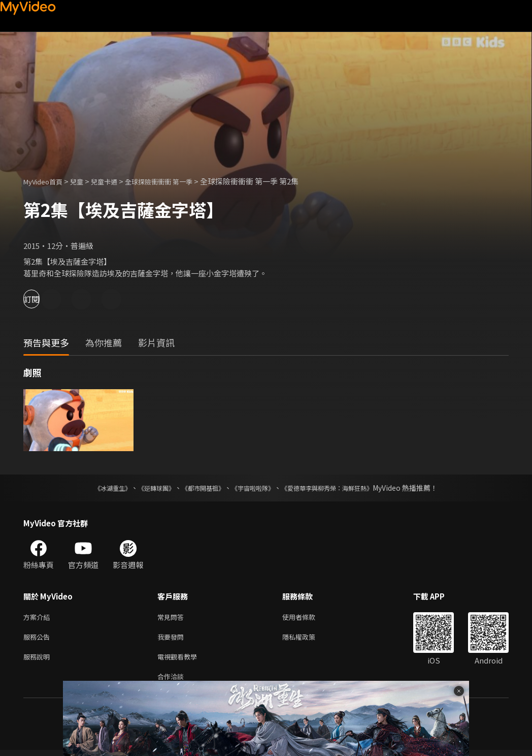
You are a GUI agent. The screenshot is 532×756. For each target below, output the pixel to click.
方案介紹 (39, 618)
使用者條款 (307, 618)
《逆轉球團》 (145, 488)
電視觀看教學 (180, 660)
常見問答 (173, 618)
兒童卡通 (115, 181)
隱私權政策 (307, 639)
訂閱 (44, 299)
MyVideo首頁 (46, 181)
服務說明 (39, 660)
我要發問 (173, 639)
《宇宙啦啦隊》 (255, 488)
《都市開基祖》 (198, 488)
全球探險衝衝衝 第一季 (177, 181)
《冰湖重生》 (95, 488)
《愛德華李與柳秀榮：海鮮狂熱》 (340, 488)
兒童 (85, 181)
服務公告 (39, 639)
